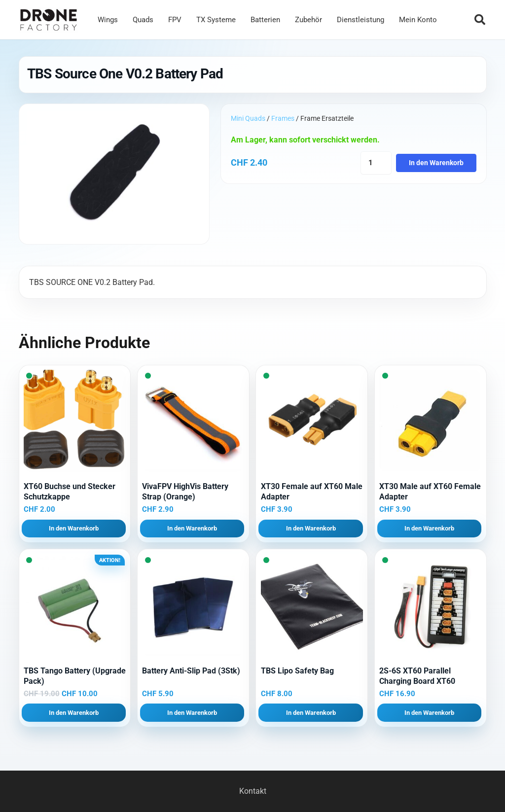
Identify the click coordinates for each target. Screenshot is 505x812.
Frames (283, 118)
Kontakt (253, 791)
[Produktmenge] (376, 163)
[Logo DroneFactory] (49, 20)
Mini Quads (248, 118)
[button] (480, 20)
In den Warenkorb (436, 163)
